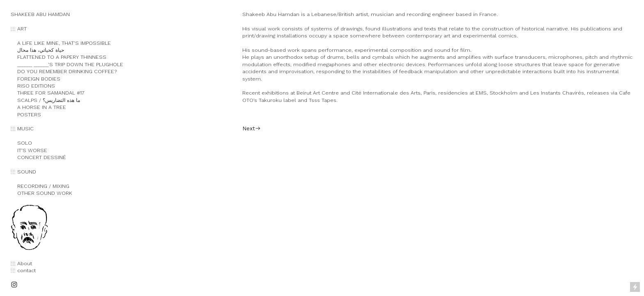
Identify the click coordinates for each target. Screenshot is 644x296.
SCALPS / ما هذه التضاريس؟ (45, 100)
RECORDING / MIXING (40, 186)
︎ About (22, 263)
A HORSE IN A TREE (38, 107)
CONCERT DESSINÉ (38, 157)
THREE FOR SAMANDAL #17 (48, 93)
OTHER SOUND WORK (41, 193)
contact (26, 270)
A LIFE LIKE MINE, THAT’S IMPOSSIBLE (65, 43)
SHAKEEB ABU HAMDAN (40, 14)
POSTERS (26, 114)
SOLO (21, 143)
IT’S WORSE (29, 150)
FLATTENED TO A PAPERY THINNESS (62, 57)
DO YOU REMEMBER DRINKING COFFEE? (64, 71)
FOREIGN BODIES (36, 79)
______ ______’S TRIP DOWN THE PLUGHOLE (67, 64)
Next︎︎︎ (252, 128)
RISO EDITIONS (33, 86)
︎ (14, 285)
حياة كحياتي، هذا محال (37, 50)
